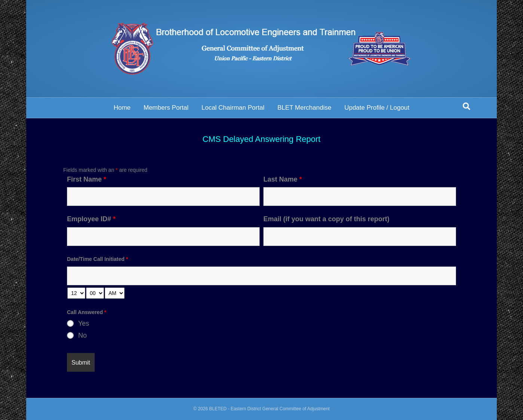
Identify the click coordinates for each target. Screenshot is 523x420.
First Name (87, 179)
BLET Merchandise (304, 108)
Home (122, 108)
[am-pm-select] (115, 293)
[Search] (467, 106)
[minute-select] (95, 293)
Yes (84, 323)
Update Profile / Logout (377, 108)
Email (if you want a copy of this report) (326, 219)
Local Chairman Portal (233, 108)
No (82, 335)
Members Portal (166, 108)
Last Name (283, 179)
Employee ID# (91, 219)
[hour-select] (76, 293)
